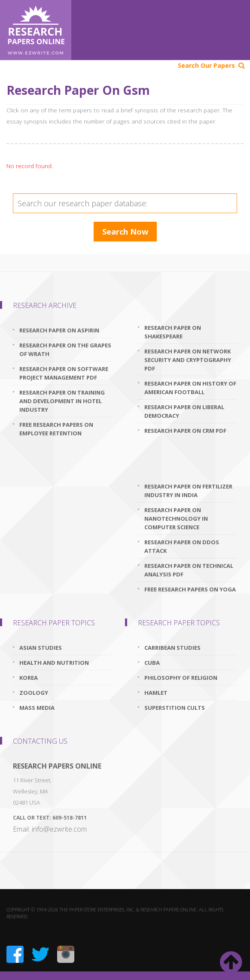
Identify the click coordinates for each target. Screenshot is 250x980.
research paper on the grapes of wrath (65, 350)
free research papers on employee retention (56, 429)
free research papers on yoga (190, 589)
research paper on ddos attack (182, 546)
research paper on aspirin (59, 330)
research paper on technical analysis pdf (189, 570)
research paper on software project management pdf (64, 373)
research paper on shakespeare (173, 332)
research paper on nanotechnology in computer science (176, 519)
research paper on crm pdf (185, 431)
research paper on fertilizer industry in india (188, 491)
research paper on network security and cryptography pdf (188, 360)
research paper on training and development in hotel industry (62, 401)
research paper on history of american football (190, 388)
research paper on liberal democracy (184, 411)
